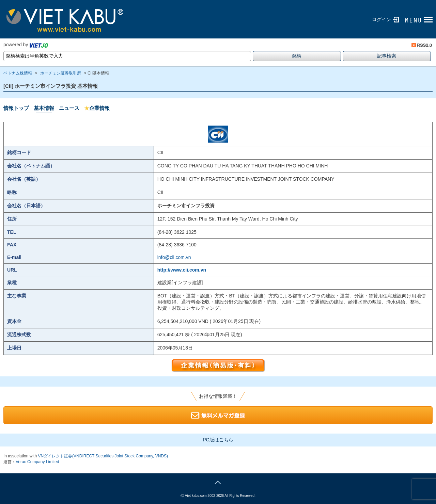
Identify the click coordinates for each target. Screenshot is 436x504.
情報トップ (16, 108)
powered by (26, 45)
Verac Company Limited (37, 462)
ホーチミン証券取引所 (61, 73)
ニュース (69, 108)
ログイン (381, 19)
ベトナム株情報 (18, 73)
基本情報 (44, 108)
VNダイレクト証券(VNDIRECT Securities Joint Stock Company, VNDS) (103, 456)
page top (218, 482)
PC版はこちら (218, 440)
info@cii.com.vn (174, 257)
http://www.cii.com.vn (182, 270)
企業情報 (97, 108)
